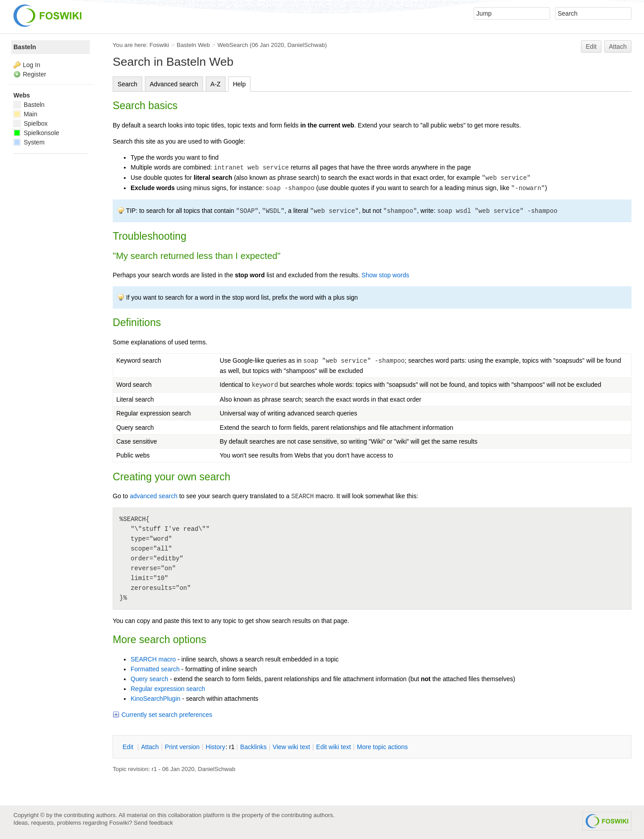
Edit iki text (334, 747)
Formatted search (155, 669)
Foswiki (159, 45)
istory (216, 747)
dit (129, 747)
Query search (149, 679)
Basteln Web (193, 45)
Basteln (25, 47)
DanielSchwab (306, 45)
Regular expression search (168, 689)
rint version (182, 747)
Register (34, 74)
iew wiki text (292, 747)
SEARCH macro (153, 659)
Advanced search (174, 84)
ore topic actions (382, 747)
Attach (618, 47)
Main (25, 114)
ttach (150, 747)
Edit (591, 47)
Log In (32, 65)
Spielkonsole (36, 133)
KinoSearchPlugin (155, 699)
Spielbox (31, 123)
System (29, 142)
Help (239, 84)
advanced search (154, 496)
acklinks (253, 747)
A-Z (216, 84)
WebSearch (233, 45)
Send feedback (153, 823)
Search (127, 84)
